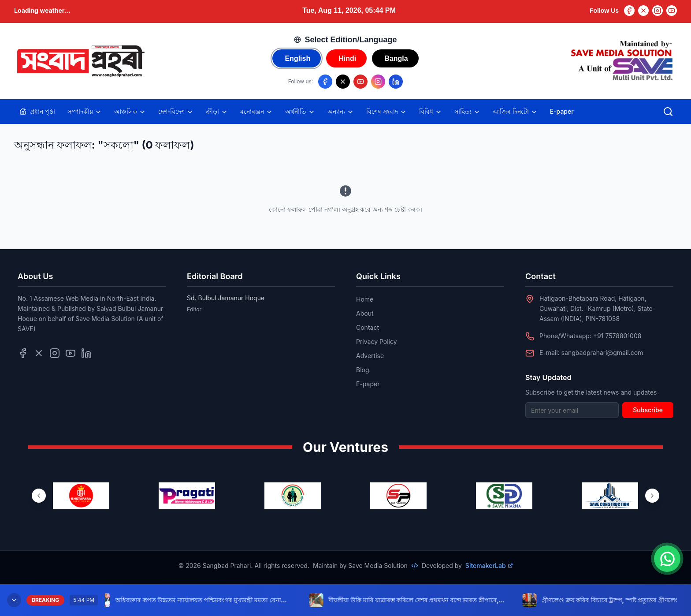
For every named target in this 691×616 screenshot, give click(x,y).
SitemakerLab (489, 566)
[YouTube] (672, 11)
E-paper (562, 111)
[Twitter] (643, 11)
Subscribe (648, 410)
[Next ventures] (652, 496)
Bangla (396, 58)
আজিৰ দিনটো (515, 112)
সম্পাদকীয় (85, 112)
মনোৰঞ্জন (256, 112)
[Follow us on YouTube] (360, 82)
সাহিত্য (467, 112)
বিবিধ (431, 112)
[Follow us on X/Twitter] (343, 82)
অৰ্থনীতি (300, 112)
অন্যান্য (341, 112)
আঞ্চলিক (130, 112)
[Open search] (668, 112)
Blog (363, 370)
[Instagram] (658, 11)
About (365, 313)
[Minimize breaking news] (14, 600)
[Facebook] (629, 11)
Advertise (370, 356)
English (297, 58)
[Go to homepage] (80, 61)
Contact (368, 327)
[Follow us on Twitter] (39, 353)
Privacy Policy (377, 342)
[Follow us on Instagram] (378, 82)
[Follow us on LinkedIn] (396, 82)
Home (365, 299)
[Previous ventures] (39, 496)
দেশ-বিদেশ (176, 112)
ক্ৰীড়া (217, 112)
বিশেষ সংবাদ (386, 112)
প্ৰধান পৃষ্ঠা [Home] (37, 111)
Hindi (347, 58)
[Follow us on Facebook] (325, 82)
